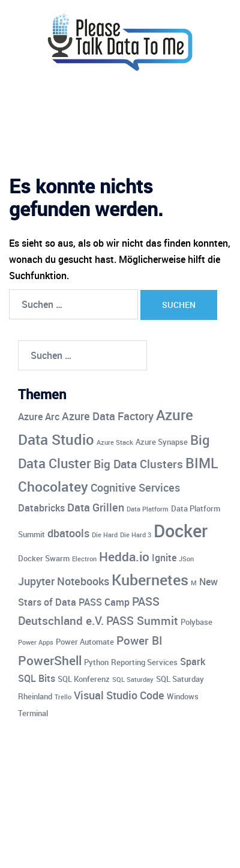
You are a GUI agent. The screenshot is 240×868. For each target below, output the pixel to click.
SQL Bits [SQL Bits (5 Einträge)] (37, 678)
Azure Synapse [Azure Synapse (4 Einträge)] (162, 442)
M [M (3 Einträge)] (194, 583)
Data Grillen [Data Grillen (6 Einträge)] (96, 507)
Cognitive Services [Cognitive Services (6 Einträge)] (135, 487)
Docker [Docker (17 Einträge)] (181, 531)
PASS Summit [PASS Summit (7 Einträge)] (142, 621)
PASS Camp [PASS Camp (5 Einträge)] (104, 602)
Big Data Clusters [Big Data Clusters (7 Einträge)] (138, 464)
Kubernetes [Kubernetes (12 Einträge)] (150, 579)
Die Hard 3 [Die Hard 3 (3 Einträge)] (136, 535)
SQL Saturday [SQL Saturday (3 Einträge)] (133, 680)
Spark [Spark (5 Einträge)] (193, 662)
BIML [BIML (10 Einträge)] (202, 463)
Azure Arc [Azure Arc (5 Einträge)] (39, 417)
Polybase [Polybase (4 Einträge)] (196, 622)
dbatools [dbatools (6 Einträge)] (68, 533)
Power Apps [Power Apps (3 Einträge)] (36, 642)
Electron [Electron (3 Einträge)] (84, 559)
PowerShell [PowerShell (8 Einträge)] (50, 660)
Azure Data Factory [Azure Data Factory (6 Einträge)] (108, 416)
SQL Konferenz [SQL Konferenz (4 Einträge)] (84, 679)
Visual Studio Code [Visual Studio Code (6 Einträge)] (119, 695)
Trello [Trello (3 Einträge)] (63, 697)
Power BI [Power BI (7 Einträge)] (139, 640)
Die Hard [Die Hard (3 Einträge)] (105, 535)
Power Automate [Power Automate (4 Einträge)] (85, 642)
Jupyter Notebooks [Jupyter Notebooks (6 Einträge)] (64, 581)
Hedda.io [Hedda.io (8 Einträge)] (124, 556)
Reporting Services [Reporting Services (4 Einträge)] (144, 662)
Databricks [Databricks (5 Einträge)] (41, 508)
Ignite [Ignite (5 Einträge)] (164, 558)
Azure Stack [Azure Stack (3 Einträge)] (115, 442)
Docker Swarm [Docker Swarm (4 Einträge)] (44, 558)
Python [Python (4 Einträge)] (96, 662)
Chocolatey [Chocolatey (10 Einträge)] (53, 487)
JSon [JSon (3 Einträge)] (186, 559)
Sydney (129, 847)
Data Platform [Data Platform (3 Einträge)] (148, 509)
